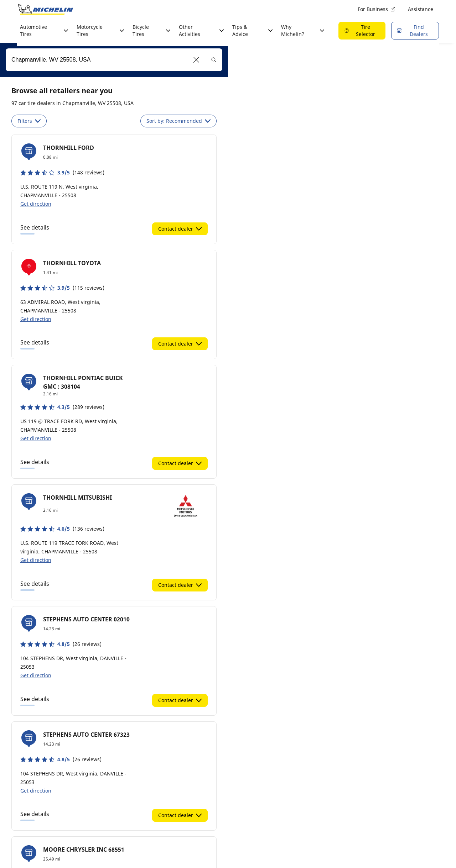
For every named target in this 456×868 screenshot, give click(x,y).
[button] (196, 60)
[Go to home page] (46, 9)
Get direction (36, 204)
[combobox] (114, 60)
